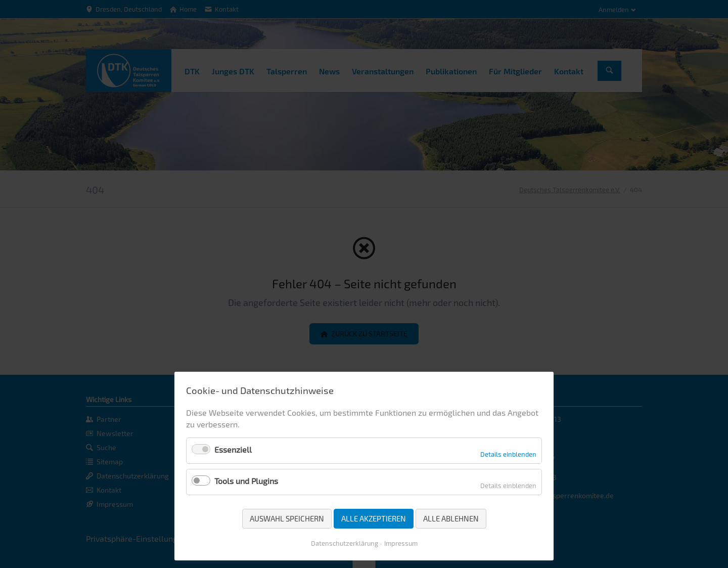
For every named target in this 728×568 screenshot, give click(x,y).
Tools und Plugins (246, 481)
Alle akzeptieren (374, 518)
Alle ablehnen (451, 518)
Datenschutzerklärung (345, 543)
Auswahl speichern (287, 518)
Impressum (401, 543)
